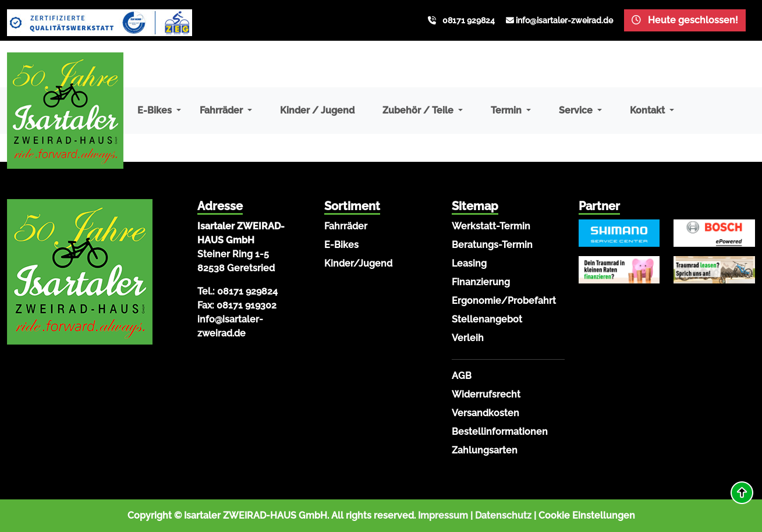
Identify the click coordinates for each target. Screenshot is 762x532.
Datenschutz (503, 515)
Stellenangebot (487, 319)
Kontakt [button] (648, 110)
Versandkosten (485, 413)
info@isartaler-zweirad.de (564, 20)
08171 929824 (469, 20)
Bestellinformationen (500, 432)
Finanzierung (481, 282)
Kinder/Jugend (358, 263)
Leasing (469, 263)
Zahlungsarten (485, 450)
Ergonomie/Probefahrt (504, 301)
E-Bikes (341, 245)
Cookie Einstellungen (587, 515)
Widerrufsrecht (486, 394)
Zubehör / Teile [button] (419, 110)
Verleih (468, 338)
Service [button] (577, 110)
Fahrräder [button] (222, 110)
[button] (742, 493)
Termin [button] (507, 110)
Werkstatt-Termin (491, 226)
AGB (462, 376)
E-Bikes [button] (156, 110)
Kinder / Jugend (317, 110)
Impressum (443, 515)
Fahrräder (346, 226)
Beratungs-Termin (492, 245)
